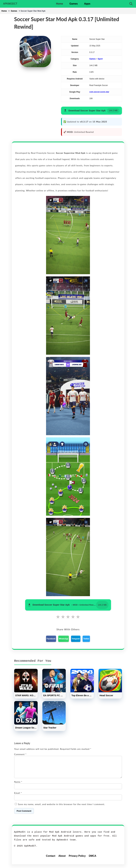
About (62, 860)
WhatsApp (63, 639)
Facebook (51, 639)
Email (18, 797)
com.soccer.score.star (99, 92)
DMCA (93, 860)
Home (59, 4)
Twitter (86, 639)
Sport (100, 59)
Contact (51, 860)
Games (73, 4)
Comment (20, 754)
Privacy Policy (77, 860)
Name (18, 786)
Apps (87, 4)
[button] (91, 111)
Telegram (76, 639)
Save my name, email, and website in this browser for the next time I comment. (61, 808)
